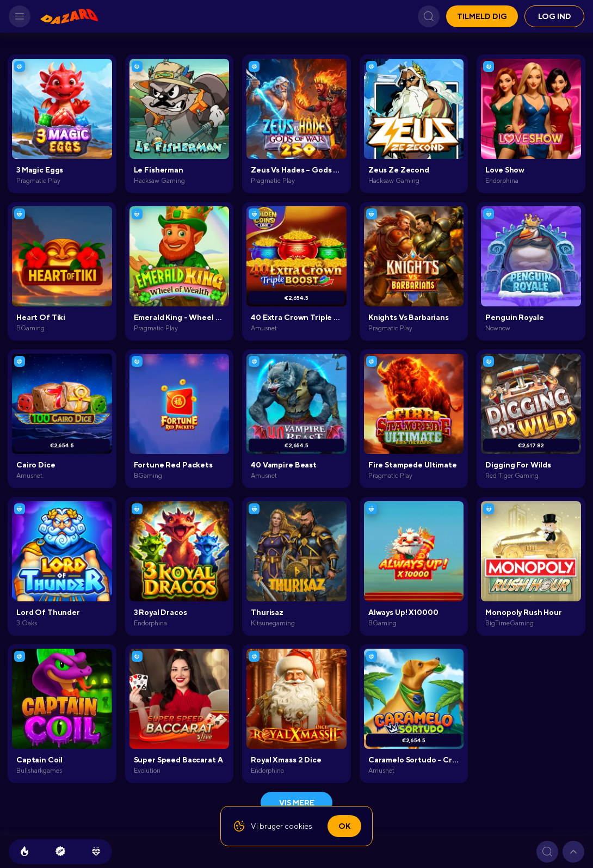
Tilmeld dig (482, 16)
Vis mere (297, 803)
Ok (344, 826)
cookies (298, 826)
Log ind (555, 16)
